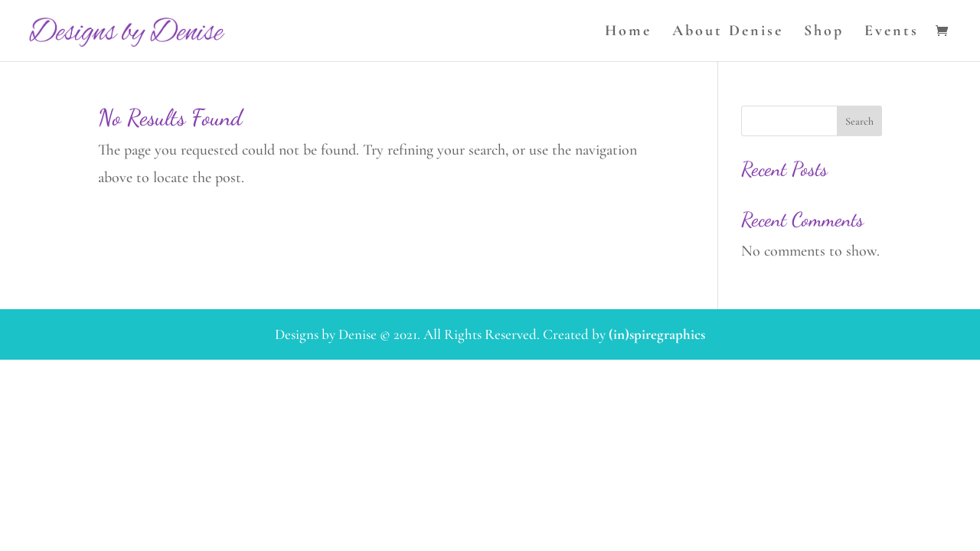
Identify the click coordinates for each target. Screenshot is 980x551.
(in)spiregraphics (657, 334)
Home (628, 33)
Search (859, 121)
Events (892, 33)
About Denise (728, 33)
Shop (824, 33)
